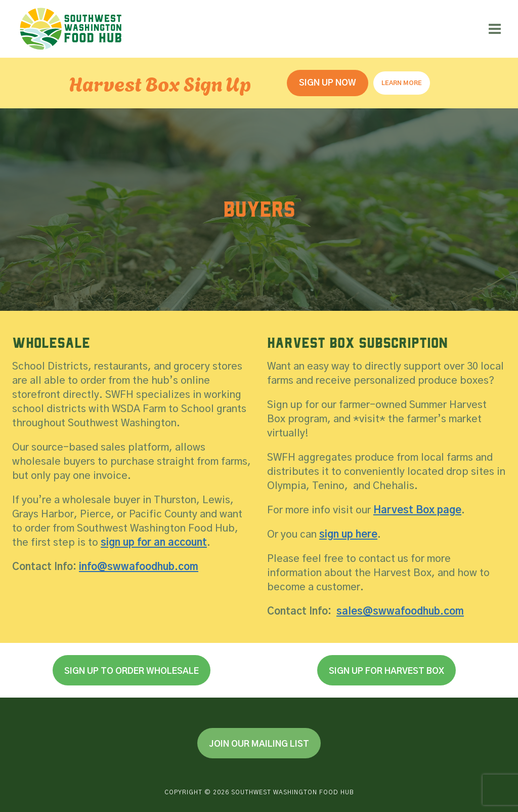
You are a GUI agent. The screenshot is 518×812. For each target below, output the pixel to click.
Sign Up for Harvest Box (386, 671)
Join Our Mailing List (259, 744)
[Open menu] (494, 29)
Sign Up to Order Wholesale (132, 671)
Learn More (402, 83)
